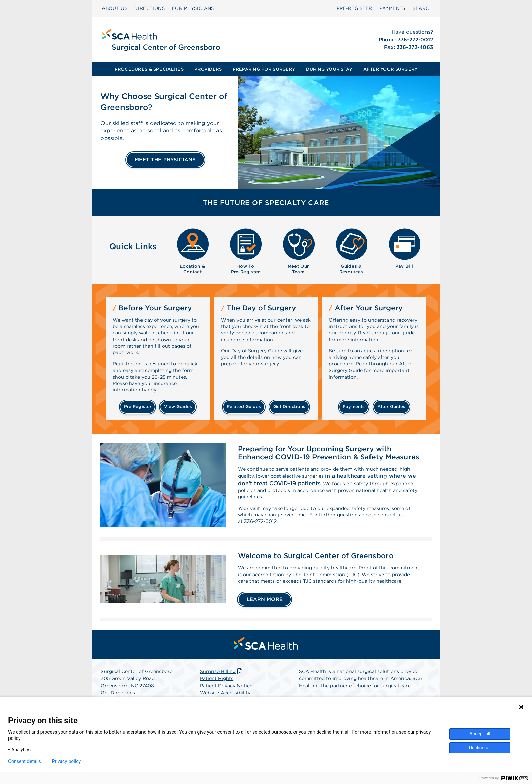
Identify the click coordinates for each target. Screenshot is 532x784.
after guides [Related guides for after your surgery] (391, 407)
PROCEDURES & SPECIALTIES (149, 69)
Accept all (480, 734)
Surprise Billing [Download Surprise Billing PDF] (222, 691)
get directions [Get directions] (289, 407)
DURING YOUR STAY (329, 69)
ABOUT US (115, 8)
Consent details (25, 761)
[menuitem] (115, 8)
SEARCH (423, 8)
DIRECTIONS (150, 8)
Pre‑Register (354, 8)
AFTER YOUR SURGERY (391, 69)
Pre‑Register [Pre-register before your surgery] (138, 407)
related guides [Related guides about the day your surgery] (244, 407)
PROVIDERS (208, 69)
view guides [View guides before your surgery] (178, 407)
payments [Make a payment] (354, 407)
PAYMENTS (392, 8)
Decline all (480, 748)
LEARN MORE (265, 619)
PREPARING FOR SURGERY (264, 69)
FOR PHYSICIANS (193, 8)
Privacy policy (66, 761)
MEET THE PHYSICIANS (165, 160)
